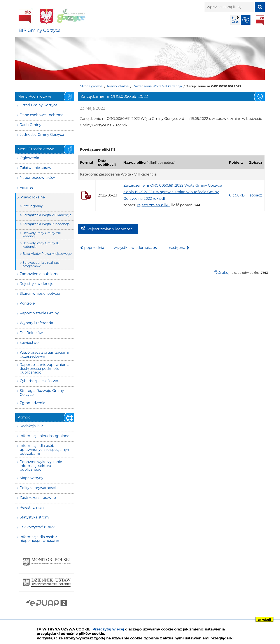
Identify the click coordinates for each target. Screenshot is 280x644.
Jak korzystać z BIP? (37, 527)
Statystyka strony (34, 517)
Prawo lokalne (118, 86)
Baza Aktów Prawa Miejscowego (47, 254)
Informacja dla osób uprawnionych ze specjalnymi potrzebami (46, 449)
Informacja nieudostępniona (45, 436)
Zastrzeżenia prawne (38, 498)
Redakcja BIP (31, 426)
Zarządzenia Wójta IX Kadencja (46, 224)
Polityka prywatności (38, 488)
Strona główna (91, 86)
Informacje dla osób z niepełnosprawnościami (41, 539)
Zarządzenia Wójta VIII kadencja (158, 86)
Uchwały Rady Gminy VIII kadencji (42, 235)
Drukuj (223, 273)
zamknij (264, 620)
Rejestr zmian (32, 507)
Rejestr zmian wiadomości (110, 229)
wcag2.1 (235, 20)
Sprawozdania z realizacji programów (41, 264)
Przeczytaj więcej (108, 629)
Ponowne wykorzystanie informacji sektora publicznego (41, 466)
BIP (260, 20)
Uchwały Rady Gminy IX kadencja (41, 245)
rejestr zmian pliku (153, 205)
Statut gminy (33, 206)
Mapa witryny (31, 478)
